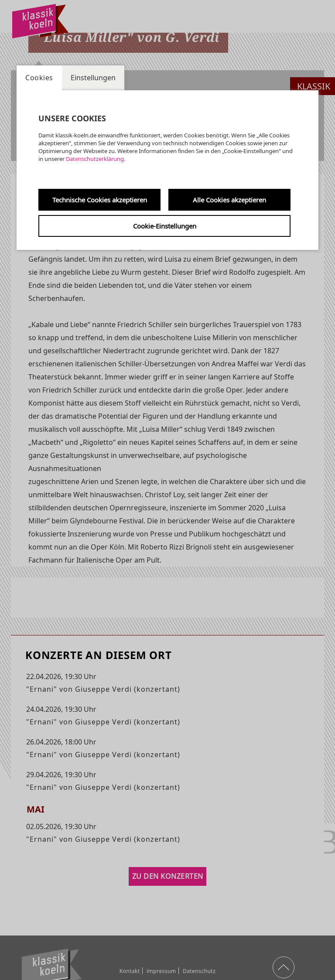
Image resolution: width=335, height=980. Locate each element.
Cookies (39, 78)
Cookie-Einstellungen (165, 226)
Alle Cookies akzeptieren (229, 200)
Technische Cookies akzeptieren (100, 200)
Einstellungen (93, 78)
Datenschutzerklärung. (96, 159)
